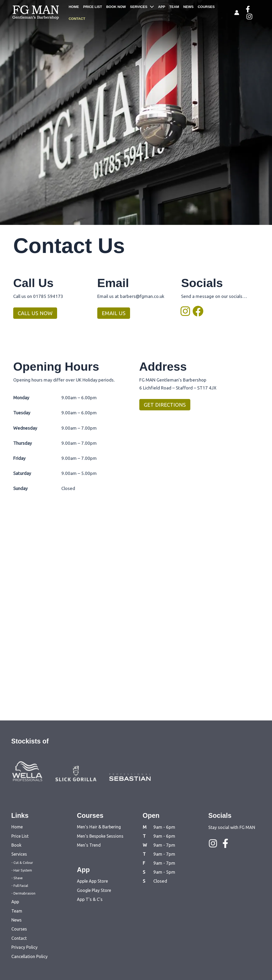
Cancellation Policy (29, 956)
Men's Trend (89, 845)
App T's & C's (90, 899)
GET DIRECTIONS (165, 405)
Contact (19, 938)
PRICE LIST (92, 12)
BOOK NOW (114, 12)
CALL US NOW (35, 313)
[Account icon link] (236, 13)
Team (17, 911)
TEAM (170, 12)
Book (16, 845)
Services (19, 854)
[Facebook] (247, 13)
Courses (19, 929)
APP (158, 12)
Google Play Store (94, 890)
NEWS (183, 12)
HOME (74, 12)
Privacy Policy (24, 947)
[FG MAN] (36, 12)
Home (17, 827)
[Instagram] (257, 13)
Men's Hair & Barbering (99, 827)
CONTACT (220, 12)
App (15, 902)
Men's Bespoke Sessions (100, 836)
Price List (20, 836)
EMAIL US (114, 313)
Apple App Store (92, 881)
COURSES (200, 12)
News (17, 920)
